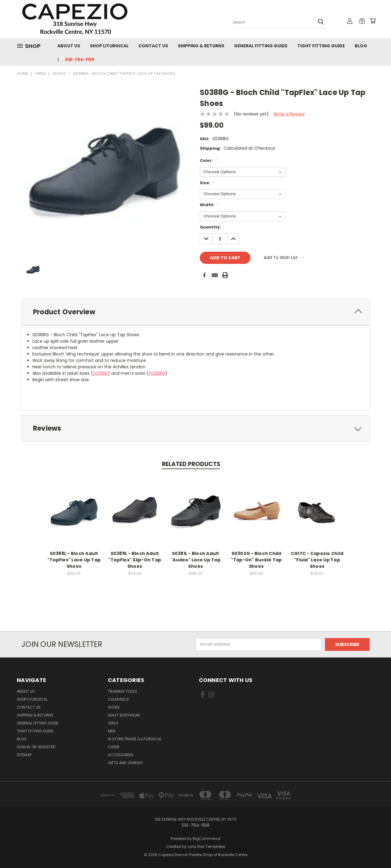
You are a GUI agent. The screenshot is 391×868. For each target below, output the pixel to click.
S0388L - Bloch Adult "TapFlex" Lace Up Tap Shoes (74, 560)
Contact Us (153, 46)
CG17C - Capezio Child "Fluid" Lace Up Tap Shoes (317, 560)
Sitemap (24, 755)
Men (111, 731)
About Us (69, 46)
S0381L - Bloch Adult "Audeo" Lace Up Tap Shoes (195, 560)
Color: (208, 160)
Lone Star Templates (206, 846)
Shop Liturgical (109, 46)
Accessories (121, 755)
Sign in (24, 747)
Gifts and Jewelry (125, 763)
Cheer (114, 747)
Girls (113, 723)
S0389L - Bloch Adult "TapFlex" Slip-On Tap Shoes (135, 560)
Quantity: (210, 227)
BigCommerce (206, 839)
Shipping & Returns (201, 46)
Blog (361, 46)
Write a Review (289, 114)
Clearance (118, 699)
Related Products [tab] (191, 464)
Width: (209, 205)
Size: (207, 183)
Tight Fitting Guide (321, 46)
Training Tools (122, 691)
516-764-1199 (80, 60)
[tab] (195, 312)
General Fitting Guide (261, 46)
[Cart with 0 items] (373, 21)
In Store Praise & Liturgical (135, 739)
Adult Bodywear (124, 715)
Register (47, 747)
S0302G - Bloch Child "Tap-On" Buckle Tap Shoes (256, 560)
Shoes (114, 707)
